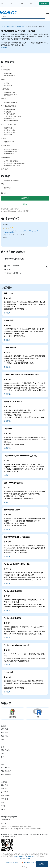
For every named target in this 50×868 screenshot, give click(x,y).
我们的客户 (5, 795)
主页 (4, 26)
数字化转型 (5, 768)
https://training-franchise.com (24, 856)
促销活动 (5, 733)
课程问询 (25, 198)
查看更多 (4, 48)
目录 (3, 757)
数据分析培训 (11, 26)
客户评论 (5, 799)
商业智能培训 (20, 26)
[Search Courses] (23, 17)
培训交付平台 (6, 774)
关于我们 (5, 785)
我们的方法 (5, 750)
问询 (25, 204)
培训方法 (5, 736)
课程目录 (5, 729)
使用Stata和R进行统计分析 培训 (35, 26)
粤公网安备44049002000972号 (34, 863)
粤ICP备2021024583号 (13, 863)
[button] (46, 267)
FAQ (3, 806)
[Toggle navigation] (48, 12)
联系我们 (42, 864)
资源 (3, 740)
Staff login (25, 867)
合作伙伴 (5, 792)
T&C (3, 809)
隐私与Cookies (25, 859)
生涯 (3, 802)
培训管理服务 (6, 771)
